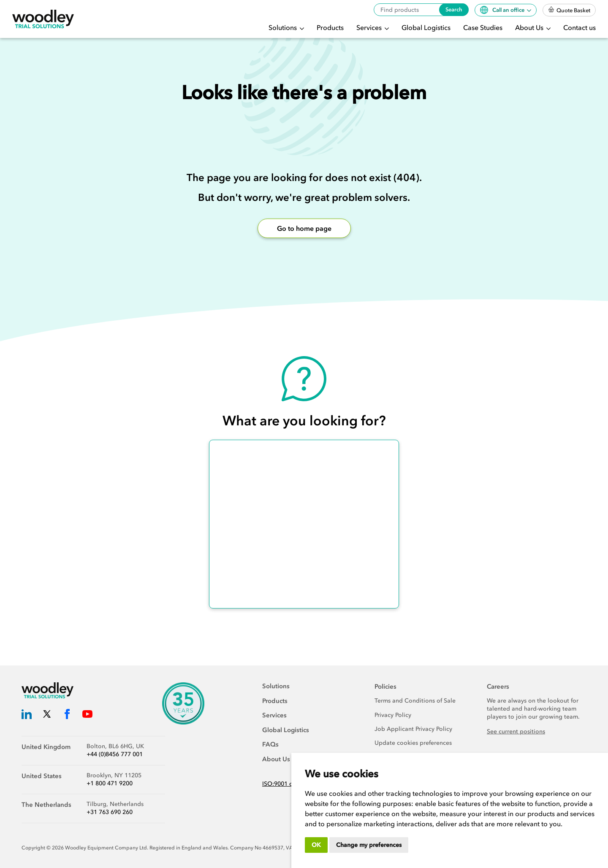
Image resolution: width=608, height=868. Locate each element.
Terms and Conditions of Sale (415, 701)
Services (370, 27)
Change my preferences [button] (369, 845)
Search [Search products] (454, 9)
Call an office (503, 10)
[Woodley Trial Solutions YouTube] (87, 715)
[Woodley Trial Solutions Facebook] (67, 715)
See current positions (516, 731)
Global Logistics (426, 27)
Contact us (579, 27)
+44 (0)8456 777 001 (115, 754)
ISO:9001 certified (287, 784)
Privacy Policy (393, 715)
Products (330, 27)
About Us (530, 27)
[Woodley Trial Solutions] (43, 19)
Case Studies (483, 27)
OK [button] (316, 845)
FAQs (270, 744)
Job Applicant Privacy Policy (413, 729)
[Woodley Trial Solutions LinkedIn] (27, 715)
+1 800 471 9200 (110, 783)
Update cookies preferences (413, 743)
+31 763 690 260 (110, 812)
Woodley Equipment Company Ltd (106, 848)
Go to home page (304, 228)
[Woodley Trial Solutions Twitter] (47, 715)
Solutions (284, 27)
